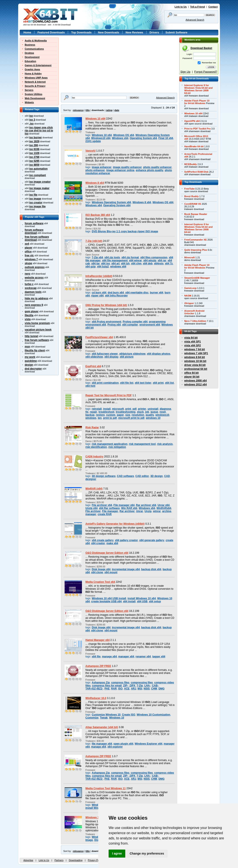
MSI (140, 689)
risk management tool (142, 444)
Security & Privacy (35, 86)
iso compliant (38, 175)
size (128, 415)
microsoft (118, 409)
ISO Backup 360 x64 (98, 215)
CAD (167, 476)
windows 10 (153, 418)
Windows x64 (120, 138)
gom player (32, 311)
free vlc (29, 255)
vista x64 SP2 (192, 346)
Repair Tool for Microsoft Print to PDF (109, 395)
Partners (59, 860)
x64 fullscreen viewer (105, 354)
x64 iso (105, 264)
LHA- (148, 686)
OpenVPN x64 (192, 121)
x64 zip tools (112, 257)
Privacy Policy (95, 860)
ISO (120, 689)
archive (167, 511)
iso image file (37, 206)
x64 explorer (115, 747)
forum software (34, 223)
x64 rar (162, 260)
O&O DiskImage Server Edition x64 (107, 553)
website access (34, 278)
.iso (32, 124)
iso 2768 (34, 157)
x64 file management (115, 260)
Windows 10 (117, 718)
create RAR (104, 514)
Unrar (140, 511)
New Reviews (134, 32)
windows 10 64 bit (195, 361)
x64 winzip (150, 260)
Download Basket (201, 48)
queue (154, 412)
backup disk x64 (151, 569)
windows (91, 418)
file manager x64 (102, 744)
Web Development (35, 98)
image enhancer (102, 167)
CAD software (126, 476)
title (88, 110)
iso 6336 (34, 149)
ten (100, 418)
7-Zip (140, 686)
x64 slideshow (94, 357)
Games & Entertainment (38, 65)
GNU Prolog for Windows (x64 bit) (106, 305)
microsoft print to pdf (131, 418)
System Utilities (33, 94)
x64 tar (95, 264)
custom (111, 415)
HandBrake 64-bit (194, 146)
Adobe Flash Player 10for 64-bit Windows (197, 102)
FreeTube (189, 189)
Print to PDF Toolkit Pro (197, 129)
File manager (110, 511)
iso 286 (34, 145)
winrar (157, 511)
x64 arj (116, 264)
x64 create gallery (103, 540)
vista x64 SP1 (192, 342)
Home (27, 32)
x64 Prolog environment (106, 322)
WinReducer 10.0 (96, 698)
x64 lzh (125, 264)
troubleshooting (126, 412)
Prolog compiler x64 (135, 322)
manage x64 (109, 657)
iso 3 (32, 120)
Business (30, 45)
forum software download (34, 231)
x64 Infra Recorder (116, 296)
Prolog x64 (114, 325)
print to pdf (110, 418)
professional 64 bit (196, 369)
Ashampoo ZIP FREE (98, 666)
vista (28, 319)
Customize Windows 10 (106, 715)
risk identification (96, 447)
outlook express (35, 267)
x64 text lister (143, 383)
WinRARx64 (164, 508)
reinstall (97, 409)
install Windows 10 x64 (142, 598)
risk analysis (165, 444)
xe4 (27, 244)
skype (28, 263)
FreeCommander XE (196, 240)
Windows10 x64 (101, 138)
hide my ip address (36, 298)
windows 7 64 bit (195, 349)
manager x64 (126, 657)
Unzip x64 (91, 508)
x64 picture (127, 357)
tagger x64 (159, 657)
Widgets (29, 102)
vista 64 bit (191, 338)
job (147, 412)
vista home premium (37, 323)
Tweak (104, 718)
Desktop (29, 53)
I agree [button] (117, 853)
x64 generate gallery (152, 540)
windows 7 (31, 259)
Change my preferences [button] (147, 853)
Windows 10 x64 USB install (109, 598)
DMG (161, 689)
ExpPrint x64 (93, 366)
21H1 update (93, 141)
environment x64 (150, 325)
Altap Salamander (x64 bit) (102, 727)
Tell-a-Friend (197, 7)
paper (120, 415)
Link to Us (181, 7)
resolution (138, 415)
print (128, 409)
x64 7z (169, 264)
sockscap (31, 288)
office (28, 252)
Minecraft (189, 257)
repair (94, 412)
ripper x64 (97, 296)
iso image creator (40, 182)
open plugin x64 (123, 744)
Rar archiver (127, 511)
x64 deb (148, 264)
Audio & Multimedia (36, 41)
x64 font (90, 386)
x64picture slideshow (132, 354)
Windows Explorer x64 (148, 744)
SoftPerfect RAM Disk (196, 172)
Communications (34, 49)
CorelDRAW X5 (193, 204)
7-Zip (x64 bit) (94, 241)
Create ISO (129, 715)
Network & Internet (35, 82)
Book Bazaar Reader (196, 214)
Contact (213, 7)
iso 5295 (34, 161)
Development (32, 57)
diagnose (165, 409)
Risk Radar (92, 427)
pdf (134, 409)
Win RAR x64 (129, 508)
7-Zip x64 (97, 257)
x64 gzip (90, 267)
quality (150, 415)
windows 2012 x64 (196, 385)
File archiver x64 (102, 505)
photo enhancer (95, 170)
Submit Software (176, 32)
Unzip (148, 511)
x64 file (96, 657)
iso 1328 (34, 153)
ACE (127, 689)
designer (91, 479)
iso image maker (39, 188)
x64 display (111, 357)
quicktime (31, 361)
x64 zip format (130, 257)
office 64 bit (191, 373)
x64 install (129, 601)
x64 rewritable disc (137, 293)
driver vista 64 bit (195, 365)
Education (30, 61)
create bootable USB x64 (106, 601)
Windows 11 (93, 817)
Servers (29, 90)
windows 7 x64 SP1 (196, 353)
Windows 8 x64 (95, 183)
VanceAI (90, 151)
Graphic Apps (32, 69)
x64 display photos (159, 354)
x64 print (158, 383)
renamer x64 (143, 657)
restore (100, 415)
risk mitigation (117, 447)
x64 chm (136, 264)
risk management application (110, 444)
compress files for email (107, 686)
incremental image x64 (126, 569)
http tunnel (31, 336)
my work (30, 357)
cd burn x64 (99, 293)
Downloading (76, 860)
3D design (157, 476)
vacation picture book (38, 330)
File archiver (93, 511)
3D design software (104, 476)
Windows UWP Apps (36, 78)
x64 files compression (154, 257)
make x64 (112, 543)
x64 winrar (135, 260)
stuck (140, 412)
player (29, 248)
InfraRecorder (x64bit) (99, 276)
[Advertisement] (88, 65)
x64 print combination (105, 383)
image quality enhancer (127, 167)
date (117, 110)
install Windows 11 (97, 808)
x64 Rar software (109, 508)
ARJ (134, 689)
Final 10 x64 (166, 138)
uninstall (153, 409)
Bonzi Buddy (191, 196)
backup (90, 415)
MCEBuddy (191, 164)
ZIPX (132, 686)
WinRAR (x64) (94, 489)
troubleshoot (107, 412)
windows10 (162, 415)
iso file (33, 195)
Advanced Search (195, 20)
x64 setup (155, 601)
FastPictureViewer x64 (99, 337)
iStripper (189, 303)
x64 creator (98, 543)
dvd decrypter (33, 369)
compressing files (142, 683)
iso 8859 (34, 165)
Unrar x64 (164, 505)
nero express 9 (34, 305)
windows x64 (118, 267)
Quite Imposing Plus (196, 250)
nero (28, 274)
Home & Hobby (33, 74)
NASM (188, 296)
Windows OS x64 (124, 135)
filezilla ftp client (35, 350)
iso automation (38, 169)
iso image (35, 199)
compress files (120, 683)
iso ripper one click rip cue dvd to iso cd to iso (39, 131)
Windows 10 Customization (153, 715)
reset (163, 412)
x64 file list (127, 383)
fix (87, 412)
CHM (154, 689)
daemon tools (33, 292)
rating (109, 110)
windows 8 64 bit (195, 357)
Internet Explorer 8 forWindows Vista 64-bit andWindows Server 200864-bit (198, 89)
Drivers (154, 32)
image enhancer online (120, 170)
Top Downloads (81, 32)
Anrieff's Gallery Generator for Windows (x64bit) (115, 524)
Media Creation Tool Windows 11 (106, 788)
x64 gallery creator (126, 540)
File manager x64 (124, 505)
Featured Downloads (51, 32)
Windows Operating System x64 (111, 202)
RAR (114, 689)
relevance (78, 110)
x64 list (169, 383)
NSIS (147, 689)
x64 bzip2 (103, 267)
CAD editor (142, 476)
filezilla (29, 315)
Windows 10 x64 (95, 119)
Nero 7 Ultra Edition (195, 321)
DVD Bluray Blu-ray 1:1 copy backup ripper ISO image (125, 231)
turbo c (29, 284)
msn (27, 347)
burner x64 (157, 293)
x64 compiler (130, 325)
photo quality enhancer (157, 167)
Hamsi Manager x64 (98, 640)
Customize (92, 718)
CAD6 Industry (94, 457)
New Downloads (109, 32)
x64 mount (111, 572)
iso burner (36, 138)
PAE (107, 689)
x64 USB (142, 601)
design (29, 365)
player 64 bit (192, 377)
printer (142, 409)
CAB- (155, 686)
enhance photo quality (150, 170)
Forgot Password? (206, 72)
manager (91, 514)
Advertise (28, 860)
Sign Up (185, 72)
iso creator (36, 203)
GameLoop (190, 288)
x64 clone (97, 572)
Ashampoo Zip (101, 683)
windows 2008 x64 (196, 381)
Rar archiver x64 (146, 505)
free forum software (37, 340)
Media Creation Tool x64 (100, 582)
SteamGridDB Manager (197, 278)
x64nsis (159, 264)
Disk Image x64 (101, 569)
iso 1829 (34, 141)
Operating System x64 (143, 138)
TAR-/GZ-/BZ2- (94, 689)
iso (31, 116)
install (107, 409)
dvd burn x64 (116, 293)
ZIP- (126, 686)
